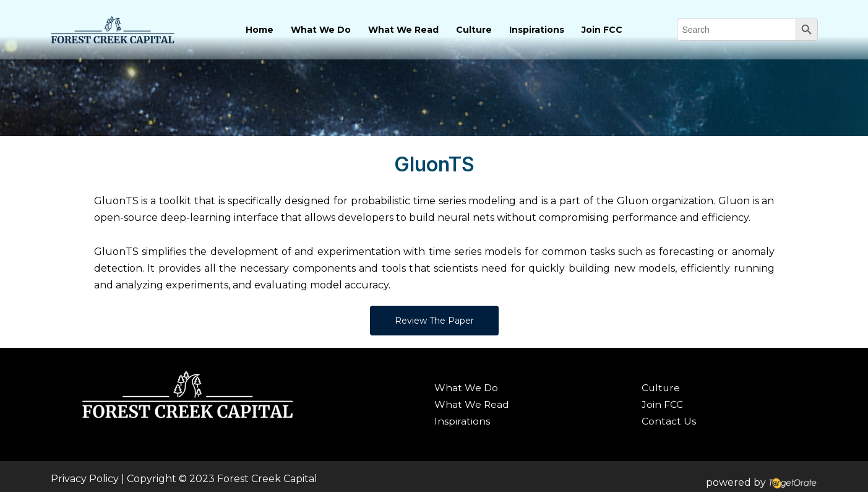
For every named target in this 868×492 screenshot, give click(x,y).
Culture (474, 30)
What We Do (321, 30)
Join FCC (602, 30)
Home (260, 30)
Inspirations (537, 30)
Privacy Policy (85, 479)
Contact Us (669, 421)
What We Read (403, 30)
